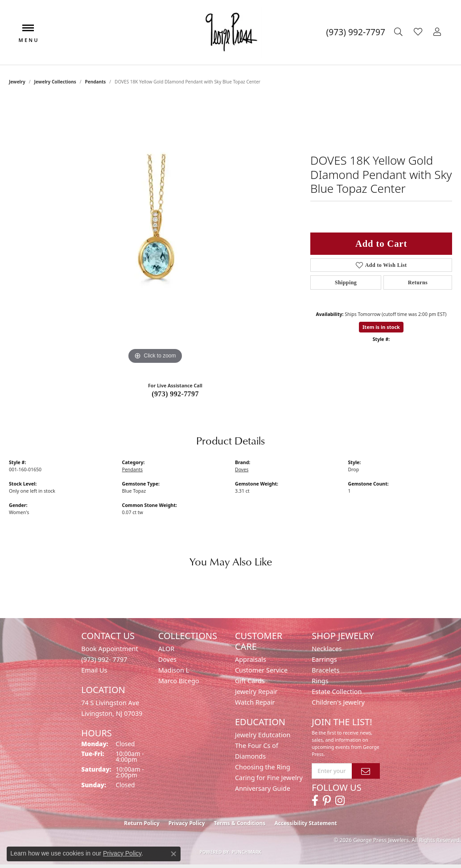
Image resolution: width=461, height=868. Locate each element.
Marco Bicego (179, 681)
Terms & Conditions (240, 823)
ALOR (167, 649)
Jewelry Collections (55, 82)
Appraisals (251, 659)
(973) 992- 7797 (104, 659)
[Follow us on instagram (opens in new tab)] (340, 801)
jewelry (17, 82)
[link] (356, 32)
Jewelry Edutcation (263, 735)
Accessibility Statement (305, 823)
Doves (242, 469)
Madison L (174, 670)
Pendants (95, 82)
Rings (320, 681)
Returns (418, 282)
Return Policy (142, 823)
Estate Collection (337, 691)
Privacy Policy (187, 823)
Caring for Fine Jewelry (269, 778)
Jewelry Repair (256, 691)
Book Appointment (109, 649)
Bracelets (325, 670)
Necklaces (327, 649)
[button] (399, 32)
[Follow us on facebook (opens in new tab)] (315, 801)
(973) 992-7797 (175, 394)
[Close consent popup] (173, 854)
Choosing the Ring (263, 767)
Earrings (324, 659)
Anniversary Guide (263, 788)
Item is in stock (381, 327)
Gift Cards (250, 681)
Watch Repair (255, 702)
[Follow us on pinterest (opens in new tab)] (327, 801)
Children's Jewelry (338, 702)
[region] (155, 233)
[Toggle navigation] (28, 32)
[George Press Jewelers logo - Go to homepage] (230, 32)
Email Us (94, 670)
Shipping (346, 282)
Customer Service (261, 670)
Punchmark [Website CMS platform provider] (247, 852)
